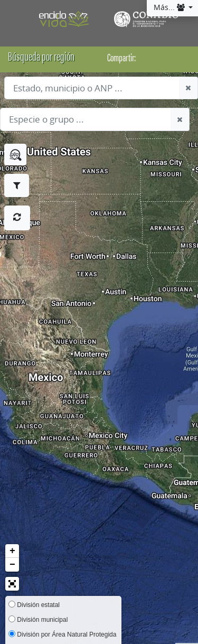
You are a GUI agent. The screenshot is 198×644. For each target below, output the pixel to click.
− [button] (12, 565)
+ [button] (12, 551)
